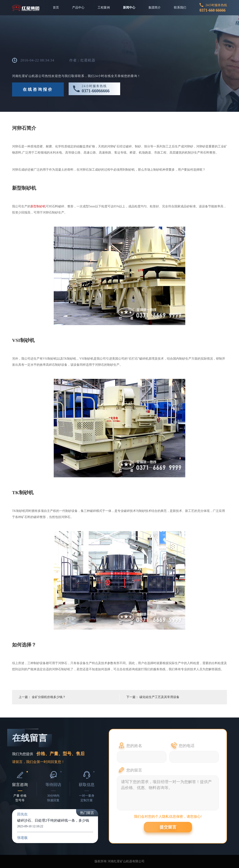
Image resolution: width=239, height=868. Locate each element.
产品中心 (78, 8)
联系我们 (180, 8)
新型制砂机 (38, 206)
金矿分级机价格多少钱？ (49, 697)
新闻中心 (129, 8)
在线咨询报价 (38, 89)
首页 (56, 8)
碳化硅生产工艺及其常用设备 (159, 697)
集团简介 (155, 8)
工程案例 (104, 8)
